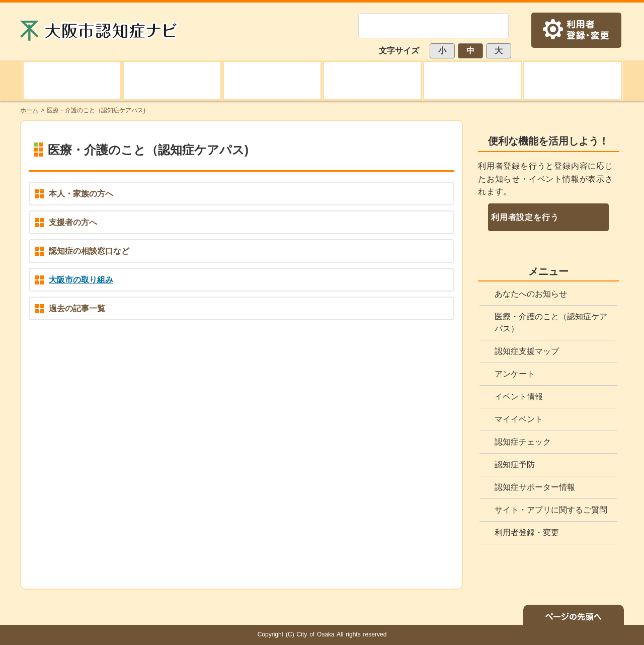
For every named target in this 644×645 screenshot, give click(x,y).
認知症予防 (515, 464)
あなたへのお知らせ (531, 294)
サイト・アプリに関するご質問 (551, 510)
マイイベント (519, 419)
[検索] (421, 26)
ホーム (29, 110)
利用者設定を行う (525, 217)
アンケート (515, 374)
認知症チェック (523, 442)
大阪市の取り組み (81, 280)
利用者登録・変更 (527, 532)
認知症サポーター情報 (535, 487)
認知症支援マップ (527, 351)
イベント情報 (519, 397)
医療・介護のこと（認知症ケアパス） (551, 322)
